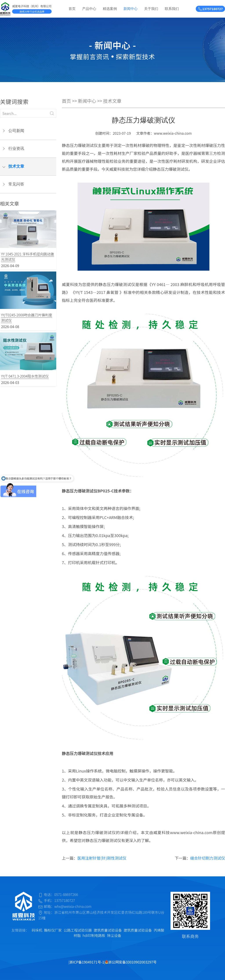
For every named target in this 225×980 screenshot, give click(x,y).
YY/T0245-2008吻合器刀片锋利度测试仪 (27, 317)
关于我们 (151, 9)
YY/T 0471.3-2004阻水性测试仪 (25, 376)
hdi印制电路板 (94, 935)
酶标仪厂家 (53, 930)
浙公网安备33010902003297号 (131, 962)
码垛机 (37, 930)
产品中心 (89, 9)
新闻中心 (131, 9)
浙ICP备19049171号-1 (87, 962)
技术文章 (16, 166)
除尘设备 (114, 935)
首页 (72, 9)
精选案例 (110, 9)
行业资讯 (16, 149)
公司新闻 (16, 131)
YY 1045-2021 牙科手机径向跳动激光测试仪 (28, 257)
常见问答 (16, 184)
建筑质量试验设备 (108, 930)
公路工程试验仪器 (78, 930)
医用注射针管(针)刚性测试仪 (102, 858)
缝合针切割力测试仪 (208, 858)
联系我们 (172, 9)
